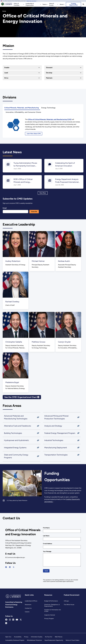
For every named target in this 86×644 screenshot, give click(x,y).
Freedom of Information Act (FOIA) (53, 611)
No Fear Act (49, 637)
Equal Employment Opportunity (54, 640)
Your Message (47, 551)
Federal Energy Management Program (60, 433)
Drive (6, 78)
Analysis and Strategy (53, 426)
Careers (27, 612)
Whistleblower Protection (34, 640)
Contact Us (28, 608)
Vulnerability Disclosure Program (15, 640)
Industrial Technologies (54, 440)
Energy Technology (48, 108)
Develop (49, 73)
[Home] (7, 5)
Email (5, 208)
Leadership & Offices (31, 601)
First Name (46, 528)
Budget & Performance (51, 601)
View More (43, 193)
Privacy (26, 637)
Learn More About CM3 (34, 134)
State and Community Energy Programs (16, 456)
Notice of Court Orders (72, 640)
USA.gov (66, 601)
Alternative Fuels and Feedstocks (18, 426)
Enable (7, 67)
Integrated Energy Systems (15, 448)
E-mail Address (47, 544)
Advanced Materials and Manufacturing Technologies (16, 417)
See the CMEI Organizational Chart (22, 397)
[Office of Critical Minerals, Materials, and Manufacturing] (50, 119)
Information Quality (37, 637)
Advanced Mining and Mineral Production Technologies (56, 417)
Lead (6, 73)
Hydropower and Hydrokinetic (17, 440)
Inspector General (50, 615)
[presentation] (56, 576)
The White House (69, 605)
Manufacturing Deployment (56, 448)
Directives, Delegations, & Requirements (52, 605)
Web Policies (59, 637)
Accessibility (18, 637)
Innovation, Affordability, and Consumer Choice (23, 112)
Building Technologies (13, 433)
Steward (49, 67)
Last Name (46, 536)
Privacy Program (49, 619)
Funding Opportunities (73, 4)
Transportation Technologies (56, 455)
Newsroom (28, 605)
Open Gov (8, 637)
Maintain (49, 78)
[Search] (83, 4)
